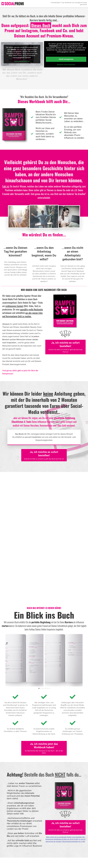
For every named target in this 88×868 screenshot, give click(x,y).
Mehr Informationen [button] (22, 61)
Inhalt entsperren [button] (66, 59)
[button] (39, 661)
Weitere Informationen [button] (66, 65)
